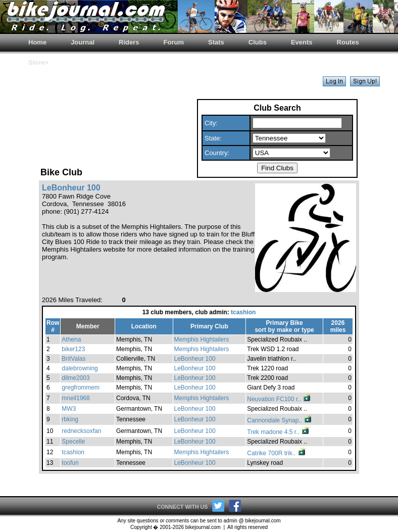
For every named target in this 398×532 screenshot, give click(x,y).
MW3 (69, 409)
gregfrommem (81, 388)
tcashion (243, 312)
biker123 (73, 349)
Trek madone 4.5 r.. (279, 432)
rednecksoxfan (81, 431)
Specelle (73, 442)
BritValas (73, 359)
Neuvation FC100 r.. (279, 399)
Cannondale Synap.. (280, 420)
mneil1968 (76, 398)
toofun (70, 463)
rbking (70, 419)
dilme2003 (76, 378)
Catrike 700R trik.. (277, 453)
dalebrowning (80, 368)
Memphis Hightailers (202, 340)
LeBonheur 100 (195, 359)
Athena (71, 340)
